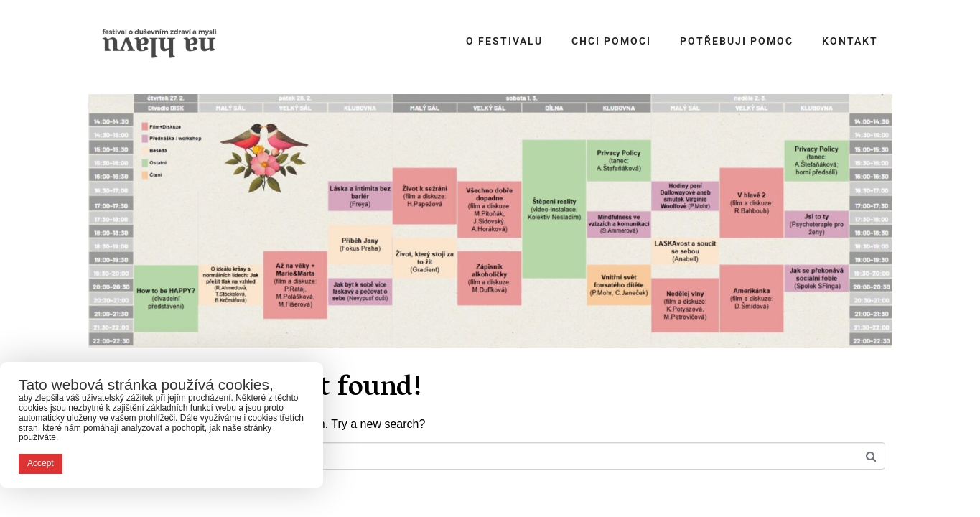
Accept (41, 463)
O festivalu (504, 41)
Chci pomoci (611, 41)
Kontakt (850, 41)
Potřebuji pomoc (737, 41)
